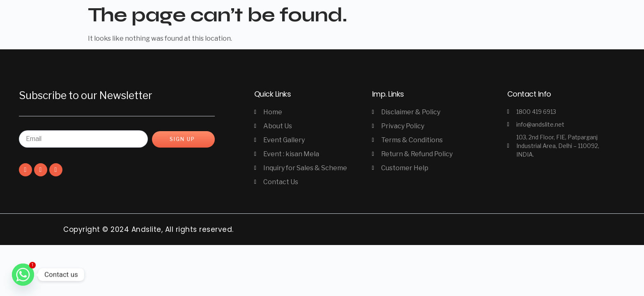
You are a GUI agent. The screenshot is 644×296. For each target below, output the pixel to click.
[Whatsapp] (23, 275)
